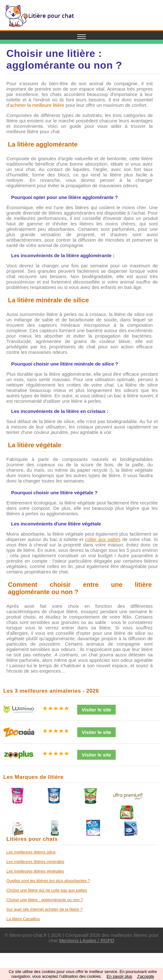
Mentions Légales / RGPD (87, 940)
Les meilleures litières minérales (35, 862)
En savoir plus (119, 976)
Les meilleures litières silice (31, 852)
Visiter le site (96, 710)
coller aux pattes (103, 539)
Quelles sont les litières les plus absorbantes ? (48, 881)
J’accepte (146, 976)
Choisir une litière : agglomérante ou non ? (45, 900)
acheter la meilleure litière (37, 105)
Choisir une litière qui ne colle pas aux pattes (47, 890)
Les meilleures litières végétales (35, 871)
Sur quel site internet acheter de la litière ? (44, 909)
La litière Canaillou (23, 919)
